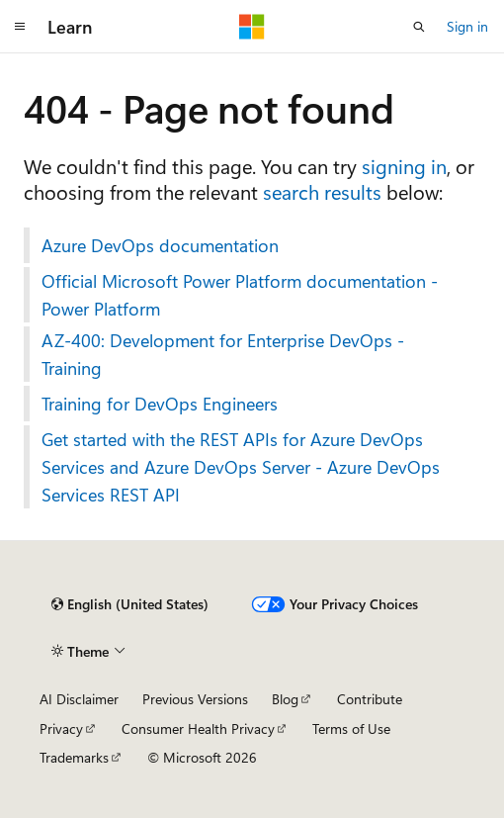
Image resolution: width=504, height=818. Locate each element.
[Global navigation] (20, 27)
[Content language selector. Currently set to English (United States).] (130, 604)
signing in (404, 166)
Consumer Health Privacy (198, 728)
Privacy (61, 728)
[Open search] (419, 27)
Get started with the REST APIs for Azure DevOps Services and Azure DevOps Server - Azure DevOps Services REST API (241, 467)
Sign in (467, 26)
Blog (285, 699)
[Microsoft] (252, 27)
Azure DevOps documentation (160, 245)
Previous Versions (195, 699)
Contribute (370, 699)
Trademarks (74, 757)
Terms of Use (351, 728)
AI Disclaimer (79, 699)
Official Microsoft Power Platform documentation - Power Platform (240, 295)
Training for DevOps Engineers (160, 404)
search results (322, 191)
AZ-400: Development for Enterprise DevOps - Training (223, 354)
